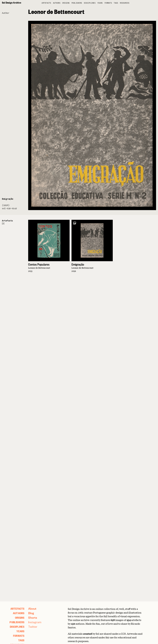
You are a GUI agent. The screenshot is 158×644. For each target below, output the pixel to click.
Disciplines (90, 3)
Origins (66, 3)
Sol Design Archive (12, 2)
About (32, 608)
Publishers (77, 3)
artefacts (46, 3)
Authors (57, 3)
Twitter (33, 627)
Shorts (33, 617)
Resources (125, 3)
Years (100, 3)
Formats (108, 3)
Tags (116, 3)
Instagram (35, 622)
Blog (31, 613)
